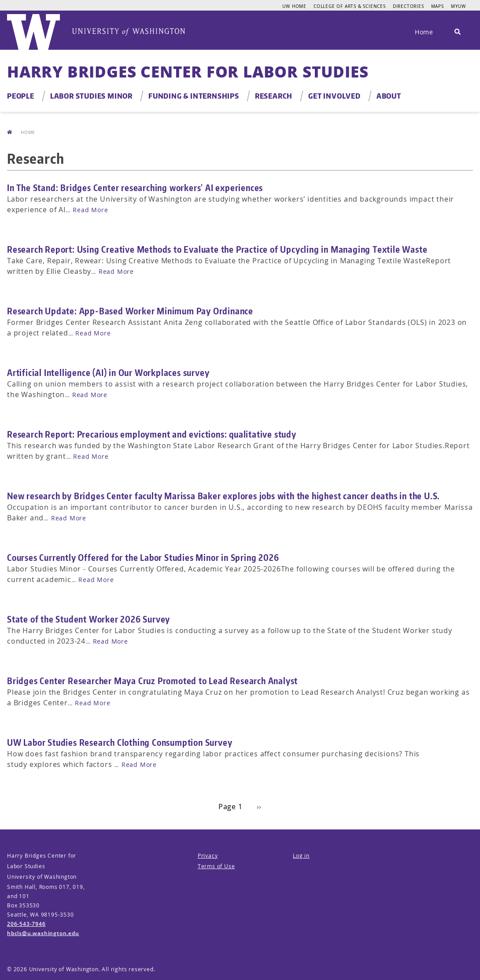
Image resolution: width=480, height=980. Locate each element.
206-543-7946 (26, 924)
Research (274, 96)
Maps (438, 6)
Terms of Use (216, 866)
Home (424, 32)
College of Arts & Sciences (350, 6)
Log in (301, 856)
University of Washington (64, 969)
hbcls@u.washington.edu (43, 933)
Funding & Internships (194, 96)
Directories (408, 6)
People (21, 96)
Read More (90, 210)
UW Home (294, 6)
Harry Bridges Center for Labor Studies (188, 72)
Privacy (208, 856)
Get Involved (334, 96)
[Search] (458, 32)
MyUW (458, 6)
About (389, 96)
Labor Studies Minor (91, 96)
